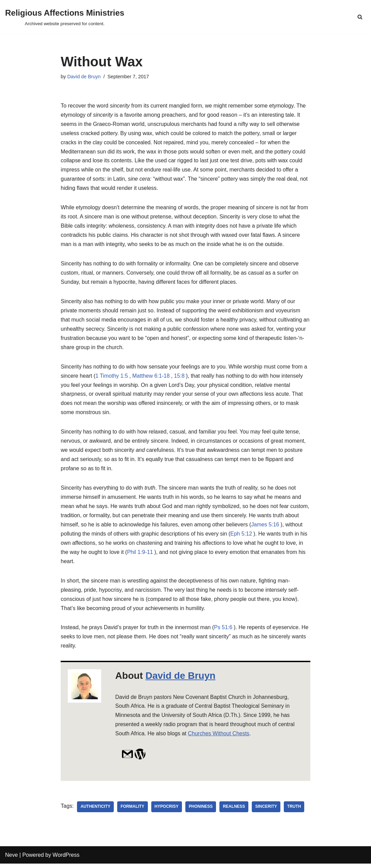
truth (295, 811)
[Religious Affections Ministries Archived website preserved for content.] (65, 17)
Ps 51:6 (224, 632)
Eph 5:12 (261, 537)
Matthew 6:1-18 (152, 378)
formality (133, 811)
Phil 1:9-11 (165, 556)
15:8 (180, 378)
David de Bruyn (84, 77)
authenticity (96, 811)
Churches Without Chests (219, 738)
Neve (11, 859)
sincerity (267, 811)
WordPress (66, 859)
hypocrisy (167, 811)
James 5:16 (282, 528)
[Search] (360, 17)
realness (235, 811)
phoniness (201, 811)
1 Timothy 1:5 (112, 378)
